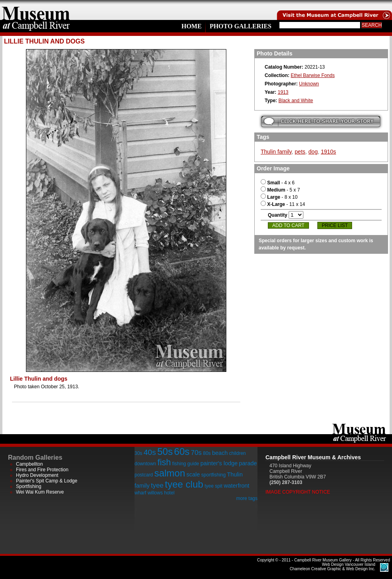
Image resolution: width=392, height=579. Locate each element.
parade (248, 463)
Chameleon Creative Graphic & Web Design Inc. (333, 567)
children (238, 453)
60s (182, 452)
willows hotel (161, 493)
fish (164, 462)
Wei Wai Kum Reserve (40, 492)
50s (165, 452)
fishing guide (185, 464)
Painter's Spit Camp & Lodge (47, 481)
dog (313, 152)
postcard (144, 475)
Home (191, 26)
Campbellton (29, 464)
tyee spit (213, 486)
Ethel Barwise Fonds (313, 75)
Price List (335, 225)
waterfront (236, 486)
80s (207, 453)
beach (220, 453)
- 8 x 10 (279, 197)
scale (193, 474)
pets (300, 152)
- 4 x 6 (278, 183)
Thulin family (276, 152)
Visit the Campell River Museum (334, 10)
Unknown (309, 84)
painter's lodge (219, 463)
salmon (169, 473)
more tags (247, 498)
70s (196, 453)
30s (138, 453)
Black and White (296, 101)
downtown (145, 464)
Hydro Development (37, 475)
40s (150, 452)
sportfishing (213, 475)
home (36, 10)
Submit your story (321, 122)
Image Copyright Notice (298, 492)
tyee (157, 485)
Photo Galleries (241, 26)
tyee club (184, 484)
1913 (283, 92)
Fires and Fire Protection (42, 470)
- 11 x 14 (283, 204)
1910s (329, 152)
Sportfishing (29, 486)
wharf (140, 493)
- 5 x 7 (280, 190)
